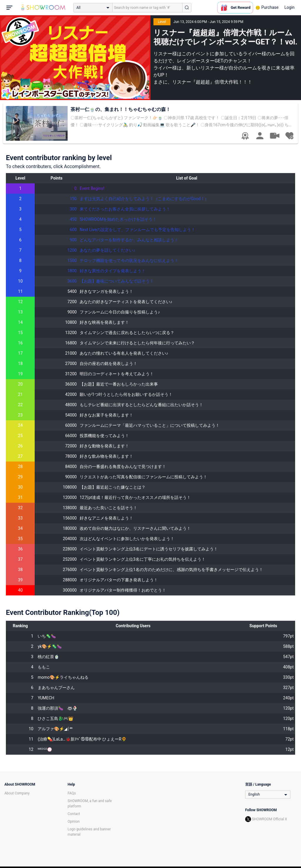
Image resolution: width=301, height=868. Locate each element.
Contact (74, 814)
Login (289, 7)
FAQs (72, 793)
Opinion (74, 821)
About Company (17, 793)
